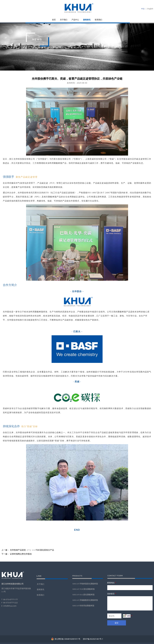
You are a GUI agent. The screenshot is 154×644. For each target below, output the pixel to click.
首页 (54, 20)
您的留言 (112, 594)
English (150, 9)
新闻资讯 (87, 20)
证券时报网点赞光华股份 (21, 554)
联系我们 (98, 20)
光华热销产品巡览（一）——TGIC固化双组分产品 (32, 550)
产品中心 (75, 20)
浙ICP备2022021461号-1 (93, 639)
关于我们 (64, 20)
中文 (143, 9)
